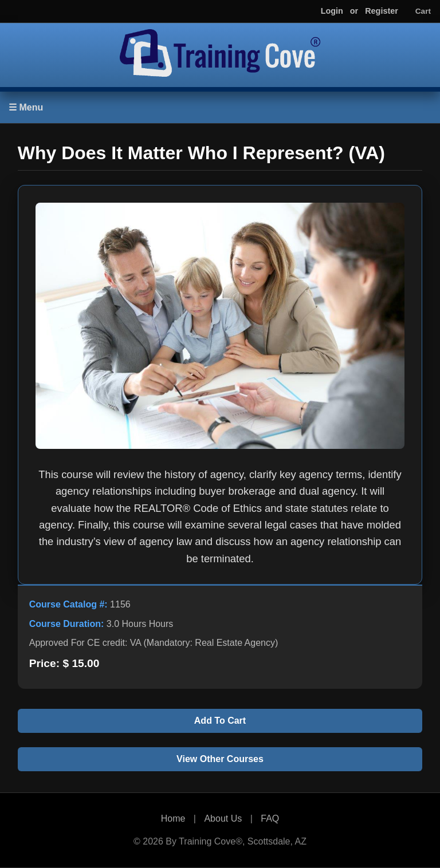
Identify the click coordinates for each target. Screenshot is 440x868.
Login (332, 11)
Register (382, 11)
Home (173, 818)
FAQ (270, 818)
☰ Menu (26, 107)
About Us (223, 818)
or (354, 11)
